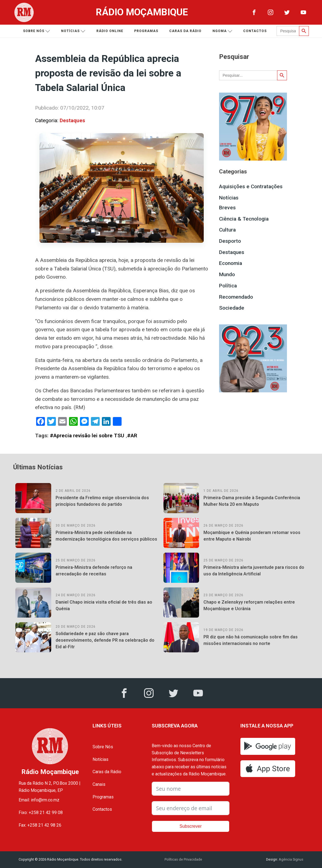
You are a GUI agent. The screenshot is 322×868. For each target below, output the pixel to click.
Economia (231, 263)
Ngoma (222, 31)
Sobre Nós (103, 747)
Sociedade (232, 308)
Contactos (255, 31)
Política (228, 286)
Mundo (227, 274)
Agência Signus (291, 859)
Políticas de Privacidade (183, 859)
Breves (227, 208)
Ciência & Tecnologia (244, 219)
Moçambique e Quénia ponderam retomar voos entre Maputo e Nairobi (252, 536)
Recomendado (236, 297)
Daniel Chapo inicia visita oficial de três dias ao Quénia (104, 605)
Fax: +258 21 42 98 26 (40, 825)
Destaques (72, 120)
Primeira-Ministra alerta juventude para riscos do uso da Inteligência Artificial (254, 571)
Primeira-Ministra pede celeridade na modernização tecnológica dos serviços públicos (106, 536)
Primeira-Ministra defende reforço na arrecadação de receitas (94, 571)
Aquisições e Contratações (251, 186)
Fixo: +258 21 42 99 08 (41, 813)
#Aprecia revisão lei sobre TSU (87, 436)
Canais (99, 784)
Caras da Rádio (185, 31)
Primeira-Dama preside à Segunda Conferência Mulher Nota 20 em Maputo (252, 501)
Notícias (73, 31)
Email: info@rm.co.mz (39, 800)
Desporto (230, 241)
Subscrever (191, 826)
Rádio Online (110, 31)
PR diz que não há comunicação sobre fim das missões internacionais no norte (251, 640)
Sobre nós (37, 31)
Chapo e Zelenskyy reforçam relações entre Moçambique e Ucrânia (249, 605)
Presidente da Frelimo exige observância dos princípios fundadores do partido (102, 501)
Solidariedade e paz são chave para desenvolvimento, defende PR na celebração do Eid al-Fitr (105, 640)
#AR (132, 436)
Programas (146, 31)
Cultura (227, 230)
